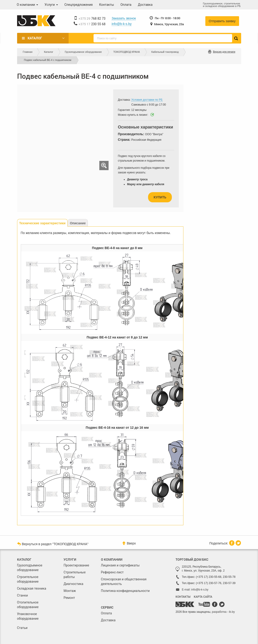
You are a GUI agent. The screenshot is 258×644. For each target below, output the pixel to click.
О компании (27, 5)
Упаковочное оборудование (28, 616)
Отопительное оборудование (28, 605)
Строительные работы (74, 575)
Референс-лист (112, 572)
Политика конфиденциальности (125, 591)
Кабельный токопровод (165, 52)
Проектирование (76, 565)
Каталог (35, 38)
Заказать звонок (124, 18)
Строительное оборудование (28, 579)
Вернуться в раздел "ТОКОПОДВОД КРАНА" (53, 544)
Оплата (126, 5)
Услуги (51, 5)
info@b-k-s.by (122, 24)
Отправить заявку (222, 21)
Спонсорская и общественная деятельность (124, 581)
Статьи (22, 628)
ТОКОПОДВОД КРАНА (127, 52)
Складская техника (32, 588)
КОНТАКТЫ (183, 597)
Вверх (129, 543)
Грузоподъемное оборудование (83, 52)
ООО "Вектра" (154, 134)
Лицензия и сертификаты (120, 565)
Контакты (106, 5)
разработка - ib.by (223, 612)
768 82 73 (92, 19)
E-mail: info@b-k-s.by (195, 590)
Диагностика (73, 584)
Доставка (145, 5)
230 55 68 (92, 24)
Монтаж (70, 591)
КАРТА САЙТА (203, 597)
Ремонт (69, 598)
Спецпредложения (79, 5)
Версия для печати (224, 52)
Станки (23, 595)
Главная (28, 52)
